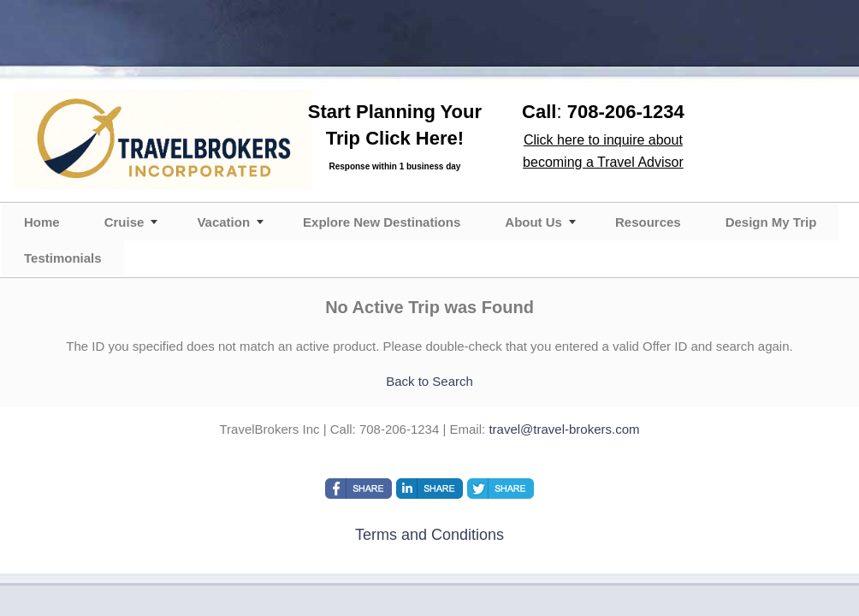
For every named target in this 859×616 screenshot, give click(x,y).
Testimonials (63, 258)
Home (42, 222)
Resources (648, 222)
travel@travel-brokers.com (564, 429)
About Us (533, 222)
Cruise (124, 222)
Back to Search (429, 381)
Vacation (223, 222)
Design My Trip (771, 222)
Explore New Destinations (382, 222)
